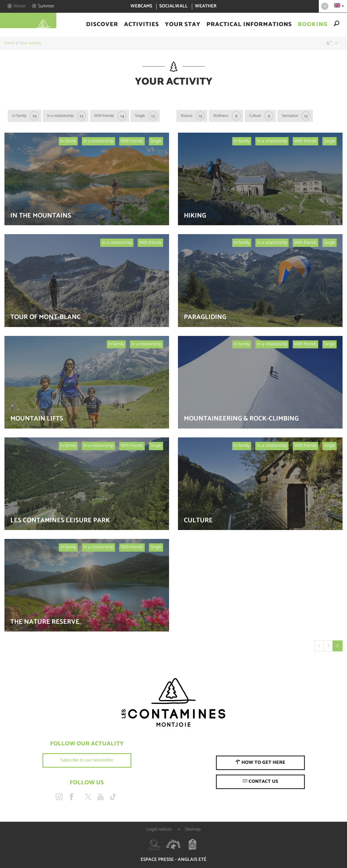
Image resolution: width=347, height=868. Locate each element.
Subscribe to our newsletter (87, 760)
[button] (102, 25)
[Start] (319, 646)
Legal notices (159, 829)
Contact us (260, 781)
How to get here (260, 763)
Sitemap (193, 829)
